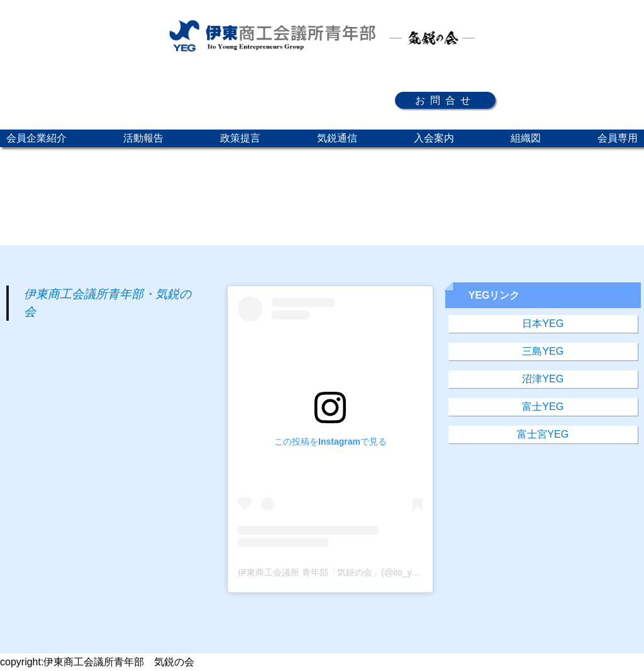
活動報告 (143, 138)
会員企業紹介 (36, 138)
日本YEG (543, 324)
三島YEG (543, 351)
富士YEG (543, 407)
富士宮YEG (543, 434)
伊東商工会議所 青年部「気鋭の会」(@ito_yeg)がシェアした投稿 (366, 572)
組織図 (526, 138)
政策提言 (240, 138)
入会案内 (434, 138)
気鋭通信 (337, 138)
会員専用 (618, 138)
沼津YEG (543, 379)
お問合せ (445, 100)
